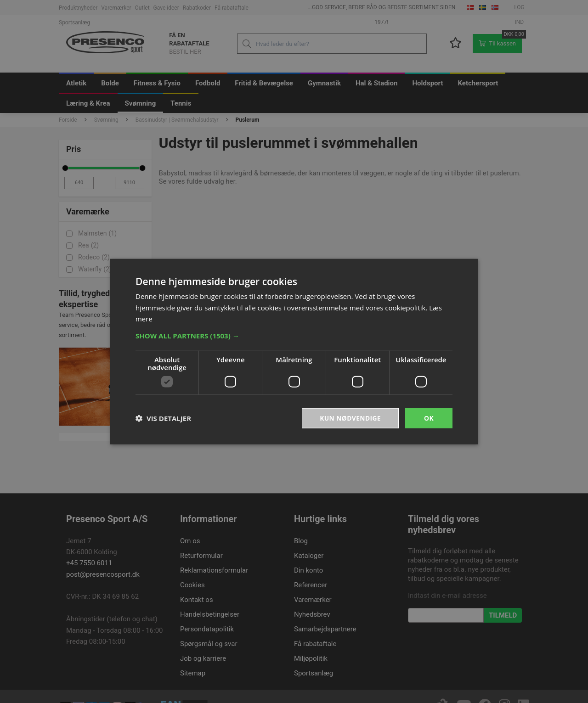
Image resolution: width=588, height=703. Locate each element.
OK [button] (429, 418)
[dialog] (294, 351)
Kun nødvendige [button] (350, 418)
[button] (294, 335)
